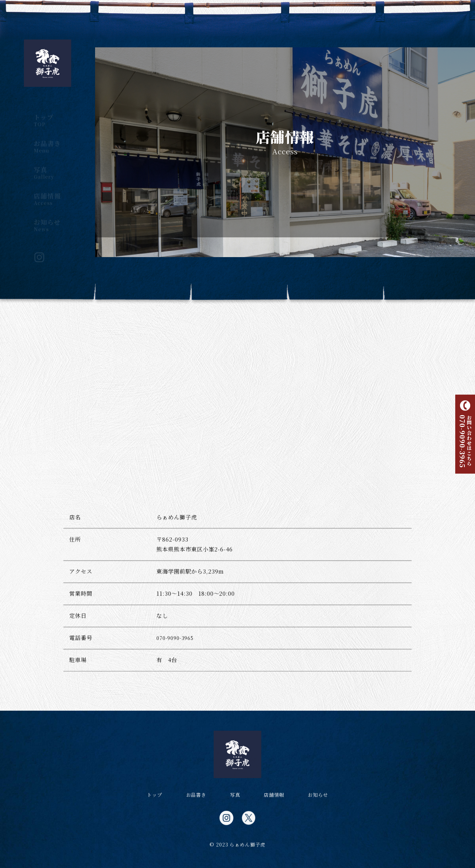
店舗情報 (47, 193)
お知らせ (47, 219)
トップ (47, 114)
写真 (47, 167)
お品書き (47, 140)
